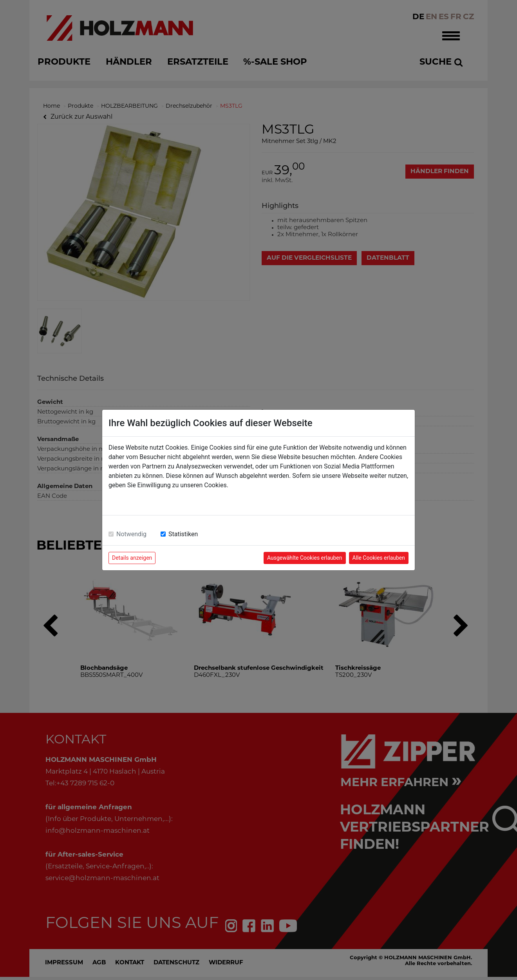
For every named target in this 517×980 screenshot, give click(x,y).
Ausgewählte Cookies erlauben (305, 558)
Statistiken (183, 534)
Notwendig (131, 534)
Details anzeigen (132, 558)
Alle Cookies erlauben (379, 558)
